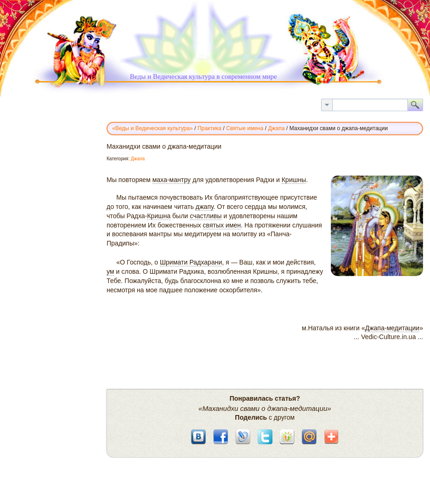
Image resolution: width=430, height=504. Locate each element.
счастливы (206, 216)
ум (110, 271)
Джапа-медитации (392, 328)
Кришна (159, 216)
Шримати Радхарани (191, 262)
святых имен (222, 225)
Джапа (138, 159)
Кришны (294, 180)
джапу (205, 207)
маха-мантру (172, 180)
